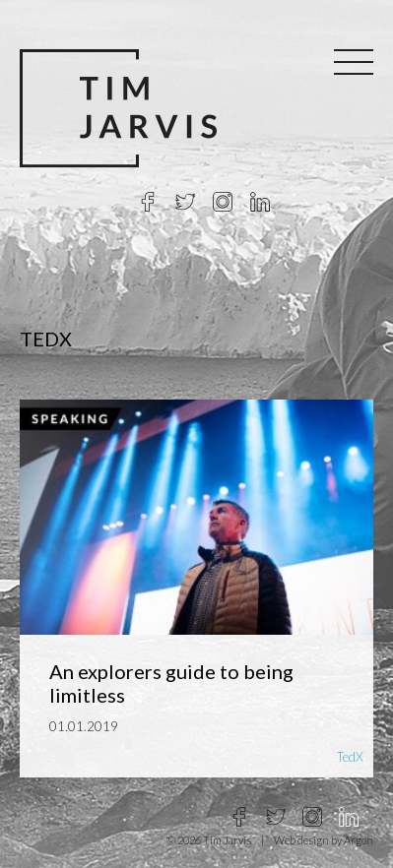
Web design (301, 840)
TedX (350, 757)
